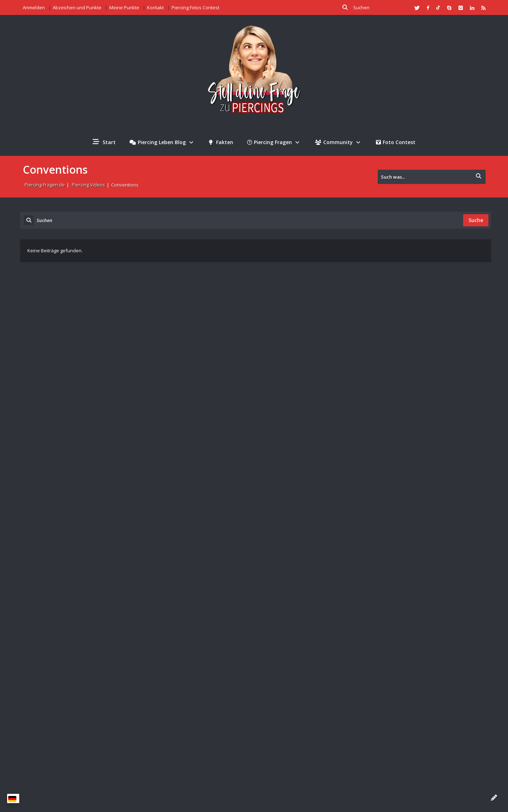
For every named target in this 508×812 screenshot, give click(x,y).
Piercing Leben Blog (162, 142)
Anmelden (34, 7)
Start (104, 142)
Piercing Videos (88, 185)
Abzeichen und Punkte (77, 7)
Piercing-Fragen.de (45, 185)
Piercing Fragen (274, 142)
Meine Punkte (124, 7)
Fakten (221, 142)
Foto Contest (396, 142)
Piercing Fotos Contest (195, 7)
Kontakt (155, 7)
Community (339, 142)
